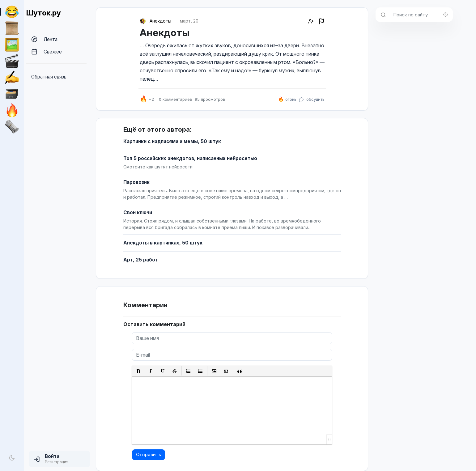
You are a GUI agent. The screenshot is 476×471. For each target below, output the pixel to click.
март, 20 (189, 21)
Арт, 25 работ (141, 260)
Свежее (47, 52)
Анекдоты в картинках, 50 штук (163, 243)
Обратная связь (49, 77)
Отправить (149, 454)
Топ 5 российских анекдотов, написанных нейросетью (190, 158)
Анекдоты (160, 21)
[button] (59, 459)
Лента (44, 39)
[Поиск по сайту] (421, 15)
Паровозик (136, 182)
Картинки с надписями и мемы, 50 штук (172, 141)
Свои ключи (138, 212)
